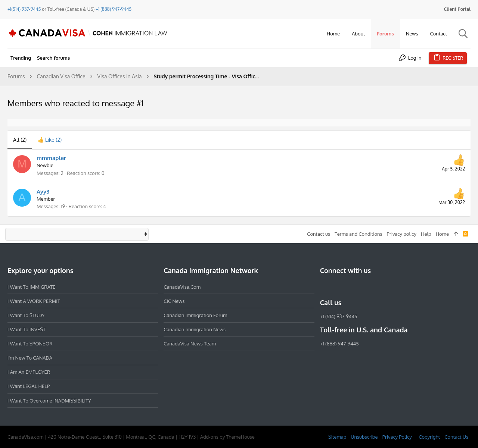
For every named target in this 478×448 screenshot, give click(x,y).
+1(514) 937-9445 (24, 9)
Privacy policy (402, 234)
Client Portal (457, 9)
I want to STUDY (26, 315)
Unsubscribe (364, 437)
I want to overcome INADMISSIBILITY (49, 401)
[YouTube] (378, 286)
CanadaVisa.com (182, 287)
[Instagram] (338, 286)
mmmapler (51, 158)
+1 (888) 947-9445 (114, 9)
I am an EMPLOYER (29, 372)
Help (426, 234)
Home (442, 234)
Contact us (319, 234)
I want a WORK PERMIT (34, 301)
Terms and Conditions (358, 234)
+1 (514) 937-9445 (339, 316)
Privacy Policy (397, 437)
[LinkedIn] (351, 286)
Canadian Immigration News (195, 329)
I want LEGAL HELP (29, 386)
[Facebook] (325, 286)
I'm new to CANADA (30, 358)
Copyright (429, 437)
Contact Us (456, 437)
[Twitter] (365, 286)
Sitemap (337, 437)
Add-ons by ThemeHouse (227, 437)
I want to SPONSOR (30, 344)
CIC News (174, 301)
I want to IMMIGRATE (32, 287)
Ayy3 (43, 192)
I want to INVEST (27, 329)
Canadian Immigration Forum (195, 315)
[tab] (50, 140)
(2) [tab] (20, 140)
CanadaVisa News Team (190, 344)
